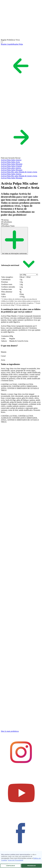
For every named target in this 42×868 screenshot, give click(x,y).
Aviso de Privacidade (16, 860)
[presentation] (29, 275)
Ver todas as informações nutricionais (14, 253)
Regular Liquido (7, 44)
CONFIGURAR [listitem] (10, 866)
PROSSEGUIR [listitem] (31, 866)
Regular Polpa (18, 44)
